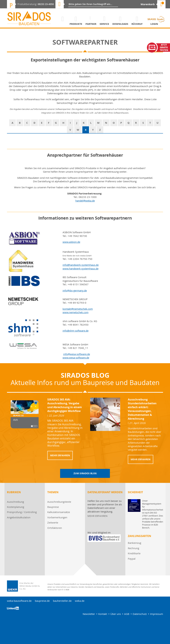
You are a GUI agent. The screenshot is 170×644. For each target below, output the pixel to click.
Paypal (132, 559)
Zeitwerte (53, 522)
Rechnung (133, 548)
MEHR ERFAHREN (97, 516)
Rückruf (137, 24)
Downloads (120, 24)
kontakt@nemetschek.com (78, 309)
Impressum (157, 614)
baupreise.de (42, 601)
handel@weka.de (85, 201)
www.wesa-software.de (76, 358)
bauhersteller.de (62, 601)
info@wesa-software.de (77, 354)
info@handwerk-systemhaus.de (81, 265)
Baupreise (53, 507)
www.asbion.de (71, 242)
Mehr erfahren (60, 455)
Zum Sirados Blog (85, 473)
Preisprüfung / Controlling (22, 512)
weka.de (80, 601)
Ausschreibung (15, 502)
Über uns (116, 614)
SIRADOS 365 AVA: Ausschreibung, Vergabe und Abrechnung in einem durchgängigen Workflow (65, 405)
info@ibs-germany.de (75, 290)
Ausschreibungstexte (59, 502)
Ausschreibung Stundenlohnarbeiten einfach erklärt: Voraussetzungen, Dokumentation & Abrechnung (142, 409)
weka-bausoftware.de (19, 601)
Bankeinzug (134, 543)
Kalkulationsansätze (59, 512)
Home (63, 24)
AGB (127, 614)
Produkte (76, 24)
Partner (91, 24)
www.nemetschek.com (76, 312)
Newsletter (89, 614)
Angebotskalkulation (19, 517)
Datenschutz (140, 614)
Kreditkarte (134, 553)
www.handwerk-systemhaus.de (81, 268)
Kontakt (103, 614)
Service (104, 24)
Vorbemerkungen (57, 517)
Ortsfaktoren (55, 528)
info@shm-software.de (76, 331)
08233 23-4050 (46, 4)
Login (154, 24)
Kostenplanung (16, 507)
